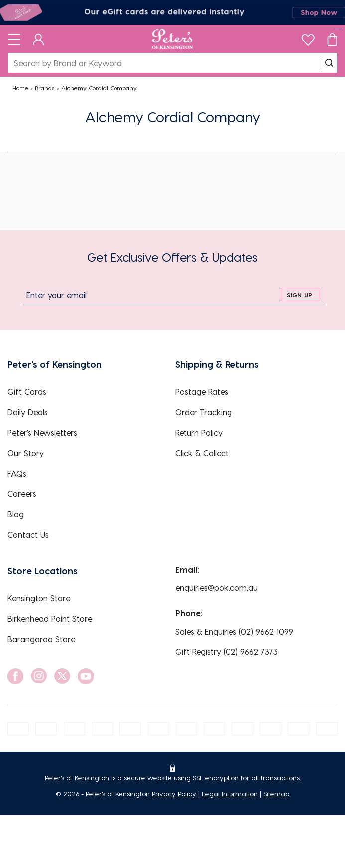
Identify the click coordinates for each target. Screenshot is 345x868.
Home (20, 88)
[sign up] (300, 294)
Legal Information (230, 794)
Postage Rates (202, 392)
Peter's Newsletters (42, 433)
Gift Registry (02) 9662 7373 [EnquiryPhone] (227, 651)
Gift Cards (27, 392)
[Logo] (172, 39)
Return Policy (199, 433)
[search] (329, 63)
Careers (22, 494)
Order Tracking (204, 412)
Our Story (26, 453)
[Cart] (332, 39)
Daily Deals (28, 412)
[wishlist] (308, 38)
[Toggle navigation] (14, 39)
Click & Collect (202, 453)
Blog (16, 514)
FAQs (17, 473)
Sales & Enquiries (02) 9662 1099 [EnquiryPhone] (234, 631)
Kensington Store (39, 598)
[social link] (15, 676)
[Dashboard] (39, 39)
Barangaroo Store (41, 639)
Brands (45, 88)
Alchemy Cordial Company (99, 88)
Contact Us (28, 534)
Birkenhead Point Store (50, 619)
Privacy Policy (174, 794)
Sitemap (276, 794)
